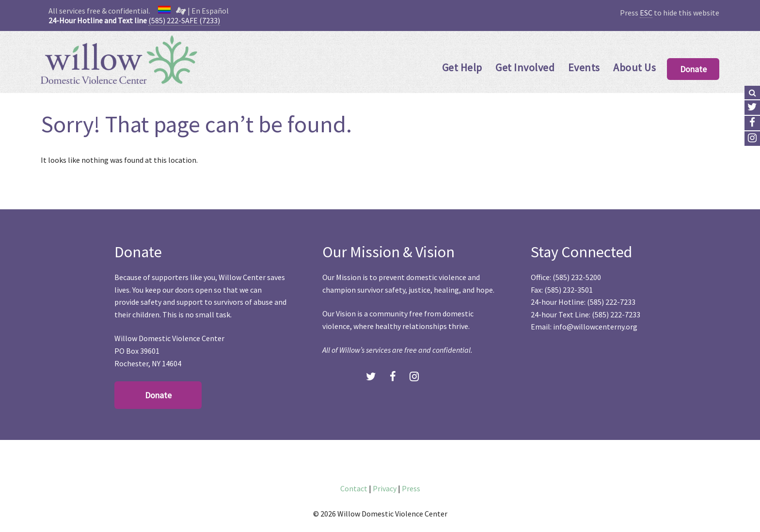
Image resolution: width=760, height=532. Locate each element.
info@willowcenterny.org (595, 327)
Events (584, 67)
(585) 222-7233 (611, 302)
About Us (634, 67)
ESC (646, 13)
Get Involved (525, 67)
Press (411, 488)
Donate (693, 69)
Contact (354, 488)
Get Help (462, 67)
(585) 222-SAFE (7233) (184, 20)
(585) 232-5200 (577, 277)
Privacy (385, 488)
